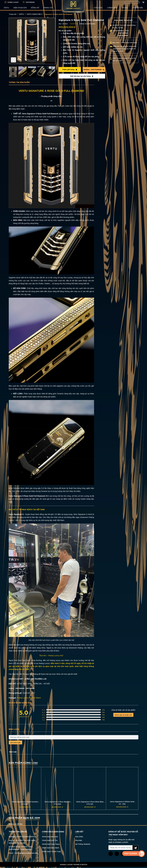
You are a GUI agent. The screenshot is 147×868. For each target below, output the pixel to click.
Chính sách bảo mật (50, 836)
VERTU (6, 8)
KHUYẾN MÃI (138, 8)
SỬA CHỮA (98, 8)
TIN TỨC (125, 8)
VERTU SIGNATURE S (34, 14)
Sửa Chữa (79, 836)
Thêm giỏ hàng (70, 69)
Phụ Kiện (79, 840)
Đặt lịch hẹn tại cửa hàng (82, 76)
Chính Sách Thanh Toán (51, 851)
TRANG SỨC (48, 8)
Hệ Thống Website (83, 844)
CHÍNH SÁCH (112, 8)
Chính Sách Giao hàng (51, 844)
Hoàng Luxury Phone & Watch (29, 698)
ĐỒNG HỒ (35, 8)
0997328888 (94, 69)
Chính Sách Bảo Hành (51, 848)
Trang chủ (13, 14)
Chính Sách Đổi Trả (50, 840)
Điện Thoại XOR (20, 8)
